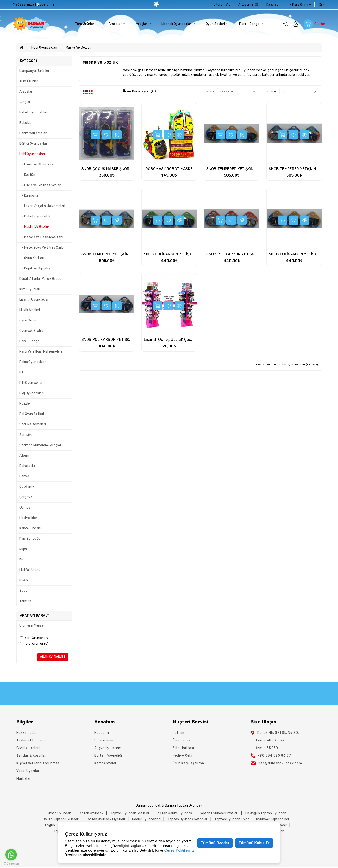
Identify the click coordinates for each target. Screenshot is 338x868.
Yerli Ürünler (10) (35, 638)
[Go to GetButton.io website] (11, 863)
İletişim (179, 733)
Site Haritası (183, 748)
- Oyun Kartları (32, 258)
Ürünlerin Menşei (32, 626)
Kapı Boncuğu (30, 539)
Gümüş (25, 507)
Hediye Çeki (182, 756)
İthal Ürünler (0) (34, 644)
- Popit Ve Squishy (35, 268)
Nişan (24, 580)
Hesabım (102, 733)
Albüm (24, 455)
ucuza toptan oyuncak (61, 819)
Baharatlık (27, 466)
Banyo (24, 476)
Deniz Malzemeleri (33, 133)
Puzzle (25, 404)
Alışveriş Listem (108, 748)
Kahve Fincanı (30, 528)
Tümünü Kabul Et (254, 843)
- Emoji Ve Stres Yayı (37, 164)
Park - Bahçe (251, 24)
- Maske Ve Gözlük (35, 227)
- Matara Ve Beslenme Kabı (41, 237)
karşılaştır (274, 5)
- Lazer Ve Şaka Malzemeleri (42, 206)
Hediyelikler (28, 518)
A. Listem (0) (248, 5)
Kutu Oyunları (30, 289)
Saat (23, 591)
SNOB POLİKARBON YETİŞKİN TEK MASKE (180, 254)
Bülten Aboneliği (108, 756)
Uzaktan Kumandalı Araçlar (40, 445)
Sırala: (210, 91)
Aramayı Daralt (53, 657)
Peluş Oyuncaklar (33, 362)
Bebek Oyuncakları (34, 112)
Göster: (272, 91)
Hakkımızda (26, 733)
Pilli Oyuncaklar (31, 383)
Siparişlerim (104, 740)
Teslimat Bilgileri (31, 740)
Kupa (23, 549)
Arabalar (117, 24)
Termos (25, 601)
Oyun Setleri (217, 24)
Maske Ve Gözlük (79, 47)
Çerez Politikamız (180, 850)
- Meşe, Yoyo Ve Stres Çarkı (42, 248)
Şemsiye (26, 435)
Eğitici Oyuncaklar (33, 144)
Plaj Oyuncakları (32, 393)
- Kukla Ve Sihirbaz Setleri (40, 185)
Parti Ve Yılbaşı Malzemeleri (41, 352)
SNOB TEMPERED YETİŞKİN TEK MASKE (240, 169)
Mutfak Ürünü (30, 570)
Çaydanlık (27, 487)
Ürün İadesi (182, 740)
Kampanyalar (105, 763)
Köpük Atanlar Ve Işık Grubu (40, 279)
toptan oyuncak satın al (130, 813)
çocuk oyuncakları (146, 819)
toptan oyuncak (91, 813)
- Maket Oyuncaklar (36, 216)
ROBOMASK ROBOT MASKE (169, 169)
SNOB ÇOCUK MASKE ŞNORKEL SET (113, 169)
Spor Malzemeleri (33, 424)
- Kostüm (28, 175)
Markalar (24, 778)
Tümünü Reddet (215, 843)
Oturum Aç (222, 5)
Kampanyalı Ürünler (34, 71)
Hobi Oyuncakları (44, 47)
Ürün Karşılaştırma (188, 763)
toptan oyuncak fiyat (232, 819)
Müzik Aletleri (30, 310)
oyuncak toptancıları (273, 819)
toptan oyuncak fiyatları (219, 813)
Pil (21, 372)
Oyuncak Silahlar (32, 331)
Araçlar (143, 24)
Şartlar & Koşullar (31, 756)
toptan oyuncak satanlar (188, 819)
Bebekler (26, 123)
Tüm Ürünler (86, 24)
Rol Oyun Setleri (32, 414)
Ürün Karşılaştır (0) (139, 91)
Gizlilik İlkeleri (28, 748)
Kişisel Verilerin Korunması (39, 763)
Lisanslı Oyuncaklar (178, 24)
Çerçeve (26, 497)
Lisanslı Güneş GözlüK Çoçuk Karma (176, 340)
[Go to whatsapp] (11, 855)
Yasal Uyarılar (28, 771)
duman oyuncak (58, 813)
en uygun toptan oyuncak (266, 813)
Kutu (23, 559)
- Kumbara (29, 196)
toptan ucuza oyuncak (174, 813)
